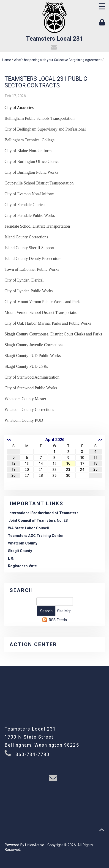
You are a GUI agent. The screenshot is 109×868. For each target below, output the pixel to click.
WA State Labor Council (28, 528)
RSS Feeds (58, 620)
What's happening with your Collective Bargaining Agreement (58, 60)
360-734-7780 (33, 754)
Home (7, 60)
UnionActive (35, 845)
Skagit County (20, 551)
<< (9, 440)
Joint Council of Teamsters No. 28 (38, 521)
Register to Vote (22, 566)
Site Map (64, 611)
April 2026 (55, 440)
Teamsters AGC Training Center (36, 536)
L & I (12, 558)
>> (100, 440)
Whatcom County (23, 543)
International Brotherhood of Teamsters (44, 513)
